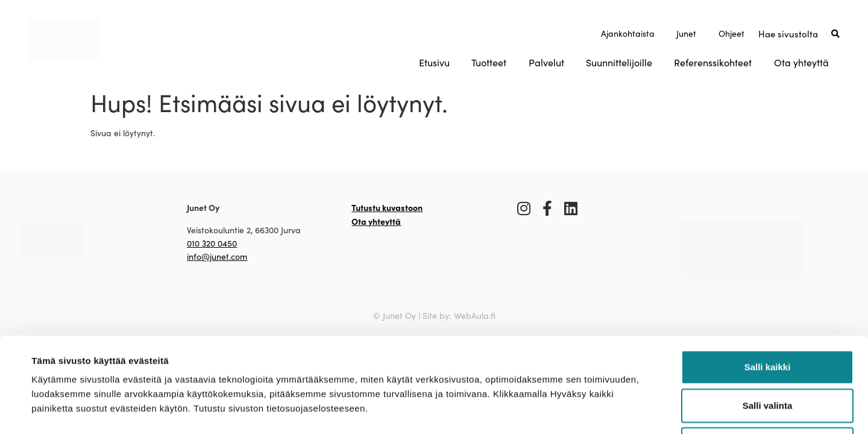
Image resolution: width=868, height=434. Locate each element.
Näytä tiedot (518, 410)
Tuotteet (489, 63)
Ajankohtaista (628, 33)
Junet (686, 33)
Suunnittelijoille (619, 63)
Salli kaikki (768, 278)
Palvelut (546, 63)
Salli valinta (768, 316)
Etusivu (434, 63)
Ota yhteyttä (801, 63)
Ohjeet (731, 33)
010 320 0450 (212, 243)
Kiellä (767, 355)
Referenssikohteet (713, 63)
